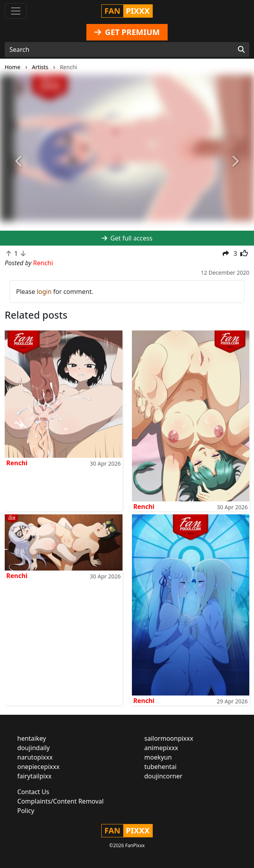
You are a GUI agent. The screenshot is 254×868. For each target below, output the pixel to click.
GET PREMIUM (127, 32)
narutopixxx (35, 757)
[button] (19, 162)
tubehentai (161, 767)
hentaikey (32, 738)
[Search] (241, 50)
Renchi (17, 463)
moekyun (158, 757)
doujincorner (164, 776)
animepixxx (161, 748)
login (44, 292)
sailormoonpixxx (169, 738)
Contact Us (33, 792)
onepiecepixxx (38, 767)
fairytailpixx (34, 776)
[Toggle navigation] (16, 11)
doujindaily (34, 748)
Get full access (127, 238)
